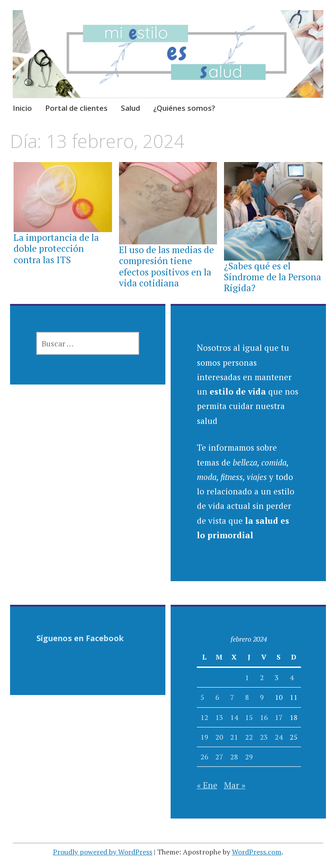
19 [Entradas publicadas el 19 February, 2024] (204, 737)
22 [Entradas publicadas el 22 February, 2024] (249, 737)
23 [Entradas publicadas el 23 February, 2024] (264, 737)
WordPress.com (257, 852)
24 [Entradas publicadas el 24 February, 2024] (279, 737)
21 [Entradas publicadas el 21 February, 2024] (234, 737)
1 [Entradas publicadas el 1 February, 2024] (247, 677)
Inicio (22, 108)
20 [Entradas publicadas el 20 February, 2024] (219, 737)
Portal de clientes (76, 108)
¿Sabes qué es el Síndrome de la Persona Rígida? (273, 277)
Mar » (235, 785)
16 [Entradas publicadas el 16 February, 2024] (264, 717)
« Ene (207, 785)
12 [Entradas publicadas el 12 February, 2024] (204, 717)
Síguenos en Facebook (80, 638)
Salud (130, 108)
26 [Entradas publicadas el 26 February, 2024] (204, 757)
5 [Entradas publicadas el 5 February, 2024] (202, 697)
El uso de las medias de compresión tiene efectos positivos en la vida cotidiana (166, 266)
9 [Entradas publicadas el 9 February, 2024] (262, 697)
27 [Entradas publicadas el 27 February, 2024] (219, 757)
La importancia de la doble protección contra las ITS (56, 248)
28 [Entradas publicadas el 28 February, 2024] (234, 757)
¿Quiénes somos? (184, 108)
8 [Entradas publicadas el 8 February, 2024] (247, 697)
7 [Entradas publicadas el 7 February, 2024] (232, 697)
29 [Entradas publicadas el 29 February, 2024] (249, 757)
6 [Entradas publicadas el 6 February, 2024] (217, 697)
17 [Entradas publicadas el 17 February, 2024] (279, 717)
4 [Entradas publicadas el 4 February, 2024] (292, 677)
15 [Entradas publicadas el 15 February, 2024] (249, 717)
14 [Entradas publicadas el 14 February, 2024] (234, 717)
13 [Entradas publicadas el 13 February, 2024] (219, 717)
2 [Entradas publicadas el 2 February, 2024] (262, 677)
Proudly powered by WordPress (103, 852)
